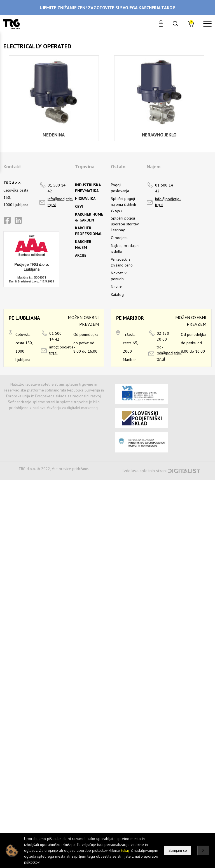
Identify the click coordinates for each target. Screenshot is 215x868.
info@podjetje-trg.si (60, 202)
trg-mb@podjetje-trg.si (169, 353)
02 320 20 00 (163, 336)
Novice (117, 287)
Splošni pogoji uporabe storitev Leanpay (125, 224)
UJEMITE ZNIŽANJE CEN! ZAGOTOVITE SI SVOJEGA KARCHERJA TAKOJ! (107, 8)
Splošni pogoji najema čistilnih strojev (123, 204)
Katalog (117, 294)
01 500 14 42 (57, 188)
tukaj (125, 850)
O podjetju (120, 238)
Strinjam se (178, 850)
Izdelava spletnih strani (144, 471)
